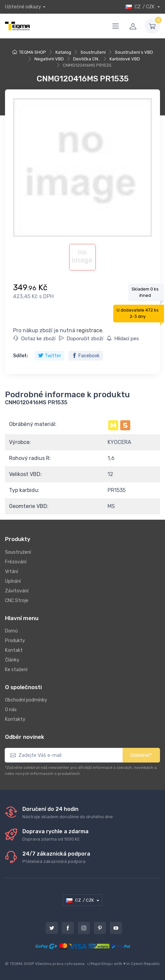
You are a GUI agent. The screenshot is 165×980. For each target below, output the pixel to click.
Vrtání (12, 572)
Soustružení (93, 52)
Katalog (63, 52)
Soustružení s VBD (134, 52)
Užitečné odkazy (23, 7)
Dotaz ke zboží (34, 339)
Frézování (16, 562)
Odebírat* (141, 755)
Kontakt (14, 650)
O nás (11, 710)
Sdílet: (21, 356)
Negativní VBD (49, 59)
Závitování (17, 591)
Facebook (86, 356)
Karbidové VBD (125, 59)
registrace (89, 330)
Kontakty (15, 719)
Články (12, 660)
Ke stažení (16, 670)
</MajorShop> (100, 964)
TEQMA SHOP (33, 52)
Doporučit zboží (81, 339)
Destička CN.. (87, 59)
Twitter (50, 356)
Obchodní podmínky (26, 700)
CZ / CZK (140, 7)
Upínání (13, 581)
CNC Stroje (17, 601)
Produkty (15, 641)
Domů (11, 631)
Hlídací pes (123, 339)
